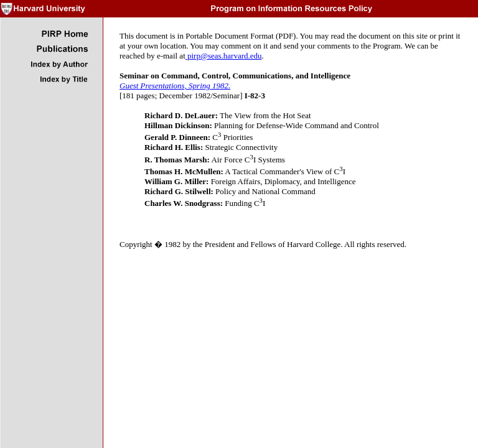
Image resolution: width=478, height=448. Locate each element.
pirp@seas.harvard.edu (224, 56)
